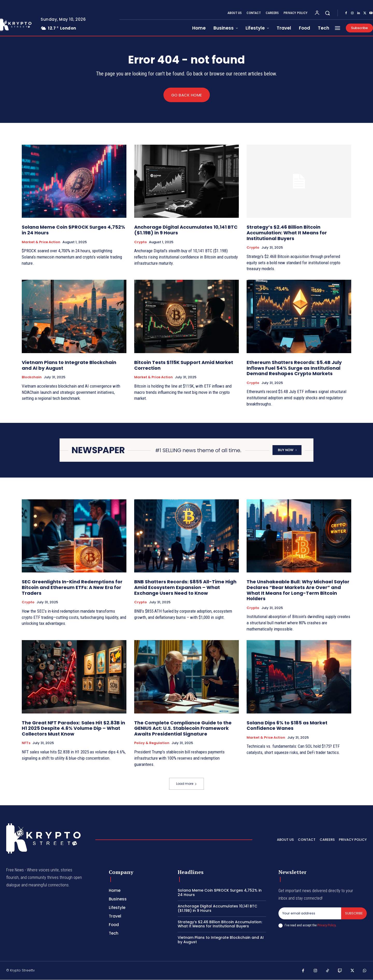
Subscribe (354, 913)
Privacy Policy (326, 925)
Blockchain (32, 377)
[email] (310, 914)
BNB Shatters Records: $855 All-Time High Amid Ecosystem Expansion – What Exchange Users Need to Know (185, 587)
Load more (187, 784)
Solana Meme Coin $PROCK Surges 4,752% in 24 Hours (73, 230)
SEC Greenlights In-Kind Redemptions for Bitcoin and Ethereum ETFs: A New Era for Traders (72, 587)
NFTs (26, 743)
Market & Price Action (41, 242)
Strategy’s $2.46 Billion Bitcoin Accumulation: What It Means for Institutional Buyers (287, 233)
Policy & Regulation (152, 743)
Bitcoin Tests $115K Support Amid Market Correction (184, 365)
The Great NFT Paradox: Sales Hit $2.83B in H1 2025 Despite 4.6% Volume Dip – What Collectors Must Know (73, 728)
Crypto (141, 242)
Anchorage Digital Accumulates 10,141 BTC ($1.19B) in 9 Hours (186, 230)
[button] (327, 13)
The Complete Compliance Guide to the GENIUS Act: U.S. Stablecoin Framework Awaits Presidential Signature (183, 728)
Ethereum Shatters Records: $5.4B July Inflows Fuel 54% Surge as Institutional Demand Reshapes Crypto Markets (294, 368)
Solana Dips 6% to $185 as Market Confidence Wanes (287, 726)
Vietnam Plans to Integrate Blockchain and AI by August (69, 365)
